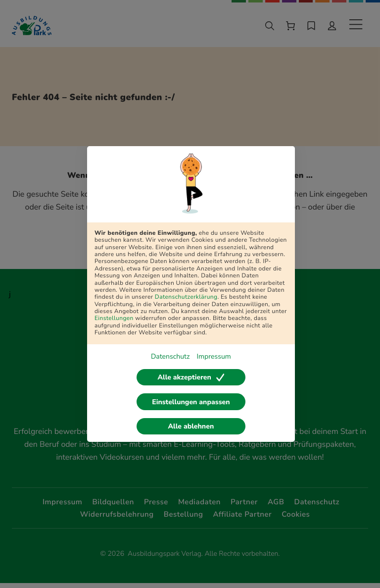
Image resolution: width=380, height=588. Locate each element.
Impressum (214, 355)
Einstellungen (114, 317)
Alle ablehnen (191, 427)
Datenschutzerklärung (186, 295)
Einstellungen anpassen (191, 402)
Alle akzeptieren (191, 376)
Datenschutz (170, 355)
